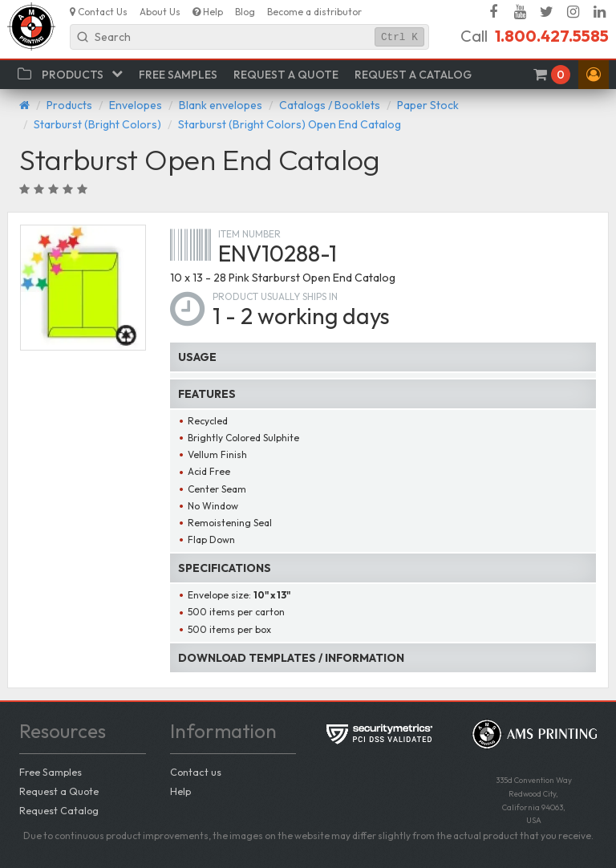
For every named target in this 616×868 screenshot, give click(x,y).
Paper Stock (428, 105)
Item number (249, 234)
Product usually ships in (275, 296)
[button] (594, 75)
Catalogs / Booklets (330, 105)
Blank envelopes (221, 105)
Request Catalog (59, 810)
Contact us (196, 772)
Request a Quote (59, 791)
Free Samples (51, 772)
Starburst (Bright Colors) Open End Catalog (290, 124)
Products (69, 105)
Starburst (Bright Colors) (97, 124)
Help (180, 791)
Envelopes (136, 105)
